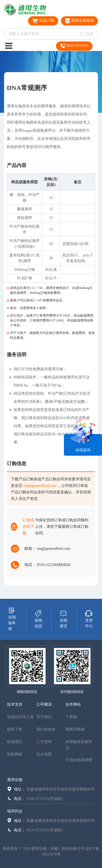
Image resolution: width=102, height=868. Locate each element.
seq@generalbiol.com (40, 486)
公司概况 (44, 704)
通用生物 (15, 780)
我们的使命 (46, 729)
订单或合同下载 (28, 527)
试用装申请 (12, 619)
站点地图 (44, 754)
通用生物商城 (80, 21)
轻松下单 (15, 729)
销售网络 (15, 754)
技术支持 (15, 704)
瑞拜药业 (15, 811)
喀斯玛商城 (75, 729)
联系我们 (15, 742)
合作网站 (73, 704)
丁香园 (71, 717)
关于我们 (44, 717)
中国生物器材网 (79, 760)
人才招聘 (44, 742)
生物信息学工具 (20, 717)
